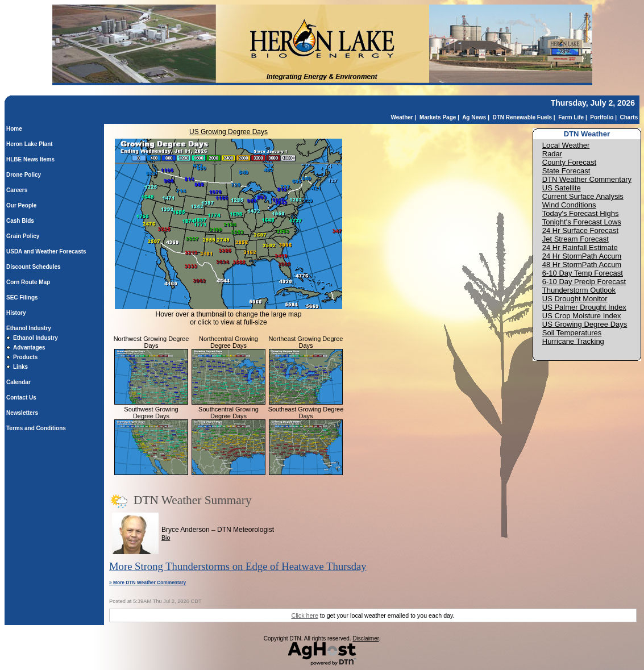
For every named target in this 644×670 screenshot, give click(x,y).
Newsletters (22, 413)
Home (14, 129)
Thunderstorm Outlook (579, 290)
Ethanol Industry (29, 328)
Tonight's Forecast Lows (582, 222)
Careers (17, 190)
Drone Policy (24, 175)
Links (20, 367)
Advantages (29, 348)
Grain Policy (23, 236)
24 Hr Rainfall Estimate (580, 247)
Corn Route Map (28, 282)
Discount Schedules (34, 267)
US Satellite (562, 188)
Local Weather (566, 145)
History (16, 313)
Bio (166, 538)
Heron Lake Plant (30, 144)
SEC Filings (22, 297)
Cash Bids (20, 221)
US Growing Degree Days (228, 132)
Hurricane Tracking (573, 341)
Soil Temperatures (572, 333)
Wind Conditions (569, 205)
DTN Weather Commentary (587, 179)
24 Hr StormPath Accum (582, 256)
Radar (552, 154)
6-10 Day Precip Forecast (584, 282)
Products (25, 357)
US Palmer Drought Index (584, 307)
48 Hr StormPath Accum (582, 265)
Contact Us (21, 398)
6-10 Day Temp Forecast (583, 273)
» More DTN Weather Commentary (148, 582)
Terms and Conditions (36, 428)
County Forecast (569, 162)
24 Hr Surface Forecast (580, 230)
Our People (21, 205)
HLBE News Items (30, 159)
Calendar (18, 382)
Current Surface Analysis (583, 196)
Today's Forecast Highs (581, 213)
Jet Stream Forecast (576, 239)
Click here (304, 615)
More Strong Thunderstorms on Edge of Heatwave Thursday (238, 566)
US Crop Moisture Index (582, 316)
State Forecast (566, 171)
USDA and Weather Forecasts (46, 251)
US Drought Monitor (575, 299)
